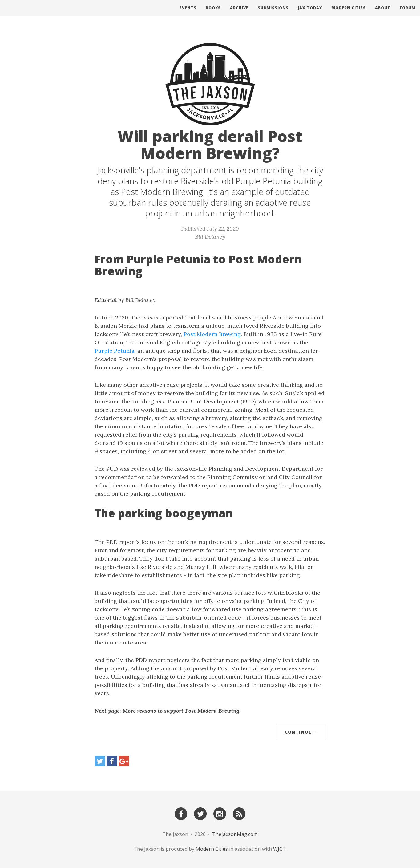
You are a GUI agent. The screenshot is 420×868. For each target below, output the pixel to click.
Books (213, 14)
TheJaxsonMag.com (235, 834)
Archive (239, 14)
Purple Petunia (115, 351)
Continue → (301, 732)
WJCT (279, 849)
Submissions (273, 14)
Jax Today (310, 14)
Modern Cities (349, 14)
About (383, 14)
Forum (408, 14)
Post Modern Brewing (212, 334)
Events (188, 14)
